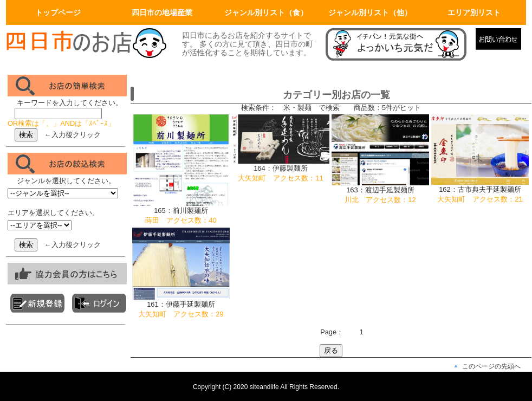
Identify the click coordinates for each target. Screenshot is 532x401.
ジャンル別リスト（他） (370, 12)
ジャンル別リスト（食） (266, 12)
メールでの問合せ (501, 44)
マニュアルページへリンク (398, 44)
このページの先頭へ (491, 366)
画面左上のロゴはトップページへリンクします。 (87, 44)
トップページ (58, 12)
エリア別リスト (474, 12)
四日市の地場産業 (162, 12)
